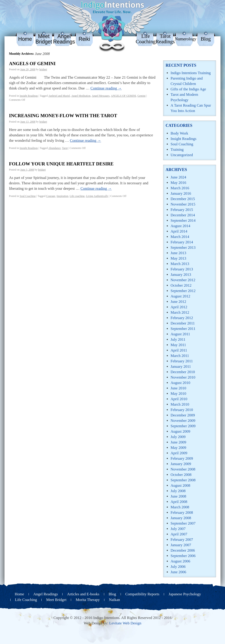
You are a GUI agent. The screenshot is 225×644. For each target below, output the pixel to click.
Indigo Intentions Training (191, 73)
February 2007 (182, 540)
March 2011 (180, 356)
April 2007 (179, 534)
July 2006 (178, 567)
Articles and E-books (83, 594)
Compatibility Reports (142, 594)
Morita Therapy (88, 600)
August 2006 (180, 561)
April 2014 (179, 231)
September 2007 (183, 523)
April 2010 (179, 399)
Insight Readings (29, 96)
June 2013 (178, 253)
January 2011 (181, 367)
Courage (51, 196)
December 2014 (183, 215)
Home (25, 39)
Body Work (179, 133)
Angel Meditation (81, 96)
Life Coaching (146, 39)
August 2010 (180, 383)
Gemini (142, 96)
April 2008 (179, 502)
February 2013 (182, 269)
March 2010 (180, 404)
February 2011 (182, 361)
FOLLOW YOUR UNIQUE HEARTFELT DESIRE (61, 164)
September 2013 (183, 248)
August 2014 (180, 226)
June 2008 (178, 496)
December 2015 (183, 199)
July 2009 (178, 437)
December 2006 (183, 550)
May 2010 (178, 394)
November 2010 (183, 377)
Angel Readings (64, 39)
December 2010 (183, 372)
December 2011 (183, 323)
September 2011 (183, 329)
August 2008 (180, 485)
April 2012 (179, 307)
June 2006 (178, 572)
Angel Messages (101, 96)
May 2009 (178, 448)
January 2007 (181, 545)
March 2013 (180, 264)
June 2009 (178, 442)
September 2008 (183, 480)
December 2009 (183, 415)
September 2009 (183, 426)
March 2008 (180, 507)
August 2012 (180, 296)
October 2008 (181, 475)
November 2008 (183, 469)
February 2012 (182, 318)
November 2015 (183, 204)
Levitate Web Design (125, 623)
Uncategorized (182, 155)
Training (177, 150)
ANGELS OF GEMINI (32, 64)
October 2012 (181, 285)
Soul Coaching (28, 196)
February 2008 (182, 513)
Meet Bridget (44, 39)
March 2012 (180, 312)
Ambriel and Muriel (59, 96)
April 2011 (179, 350)
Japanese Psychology (185, 594)
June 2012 (178, 302)
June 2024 (178, 177)
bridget (43, 69)
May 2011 (178, 345)
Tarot (65, 148)
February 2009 (182, 458)
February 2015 (182, 210)
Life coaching (77, 196)
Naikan (114, 600)
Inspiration (63, 196)
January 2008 (181, 518)
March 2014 (180, 237)
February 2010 (182, 410)
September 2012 (183, 291)
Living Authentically (97, 196)
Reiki (84, 39)
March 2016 (180, 188)
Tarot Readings (165, 39)
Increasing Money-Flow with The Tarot (63, 116)
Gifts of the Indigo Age (188, 89)
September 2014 (183, 220)
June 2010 (178, 388)
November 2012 (183, 280)
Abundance (55, 148)
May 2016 (178, 183)
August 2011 (180, 334)
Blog (206, 39)
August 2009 (180, 431)
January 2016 (181, 193)
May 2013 (178, 258)
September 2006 (183, 556)
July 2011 (178, 339)
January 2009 (181, 464)
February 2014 (182, 242)
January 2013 (181, 275)
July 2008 (178, 491)
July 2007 (178, 529)
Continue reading (106, 88)
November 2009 (183, 421)
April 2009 (179, 453)
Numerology (186, 39)
